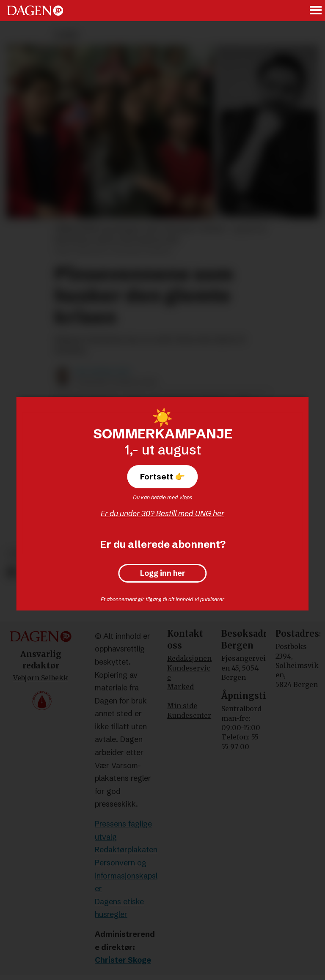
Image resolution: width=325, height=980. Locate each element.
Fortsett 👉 (162, 476)
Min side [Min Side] (182, 706)
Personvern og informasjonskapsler (126, 876)
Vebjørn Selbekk (41, 678)
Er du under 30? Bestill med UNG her (162, 513)
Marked (180, 687)
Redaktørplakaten (126, 850)
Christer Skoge (123, 960)
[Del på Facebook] (12, 572)
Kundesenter (189, 715)
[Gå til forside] (35, 11)
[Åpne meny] (316, 11)
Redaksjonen (189, 658)
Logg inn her (163, 573)
